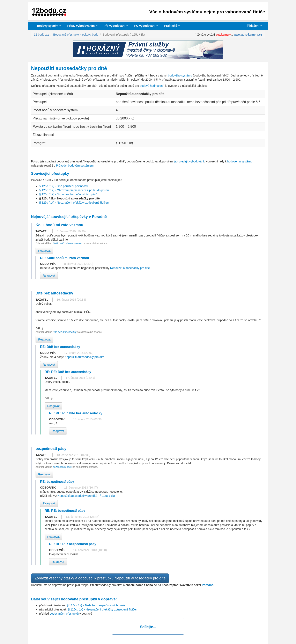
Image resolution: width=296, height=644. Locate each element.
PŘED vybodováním (82, 26)
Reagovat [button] (44, 251)
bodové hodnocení (152, 86)
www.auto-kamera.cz (248, 35)
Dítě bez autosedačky (65, 332)
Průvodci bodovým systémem (75, 166)
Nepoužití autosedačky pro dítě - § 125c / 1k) (86, 496)
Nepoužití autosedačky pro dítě (130, 268)
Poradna (208, 585)
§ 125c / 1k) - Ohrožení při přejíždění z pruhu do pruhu (74, 190)
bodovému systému (240, 161)
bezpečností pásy (63, 467)
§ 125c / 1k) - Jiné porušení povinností (64, 186)
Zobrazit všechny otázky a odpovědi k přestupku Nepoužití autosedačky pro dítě (100, 578)
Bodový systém (49, 26)
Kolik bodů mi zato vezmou (68, 243)
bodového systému (180, 75)
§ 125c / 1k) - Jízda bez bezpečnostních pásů (68, 194)
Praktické (172, 26)
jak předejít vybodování (189, 161)
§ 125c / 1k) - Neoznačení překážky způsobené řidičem (74, 203)
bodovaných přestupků (64, 614)
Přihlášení (254, 26)
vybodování (116, 26)
